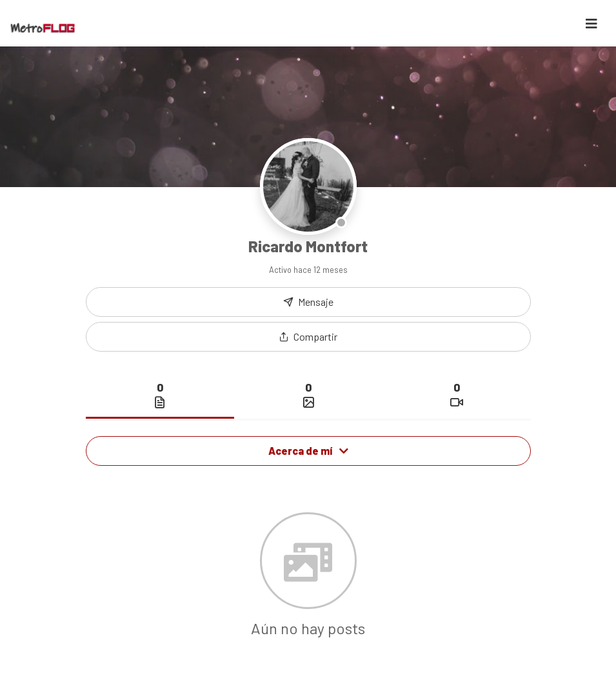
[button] (308, 337)
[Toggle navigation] (591, 24)
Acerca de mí (308, 451)
